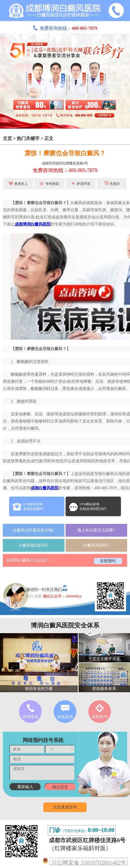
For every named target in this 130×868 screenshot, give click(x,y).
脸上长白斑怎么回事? (96, 530)
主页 (7, 138)
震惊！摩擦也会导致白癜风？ (65, 153)
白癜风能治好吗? (33, 545)
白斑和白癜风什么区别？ (28, 560)
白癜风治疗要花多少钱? (33, 530)
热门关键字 (28, 138)
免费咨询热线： (65, 28)
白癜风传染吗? (96, 545)
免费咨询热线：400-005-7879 (65, 170)
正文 (49, 138)
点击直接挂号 (65, 807)
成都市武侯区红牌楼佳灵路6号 (65, 163)
